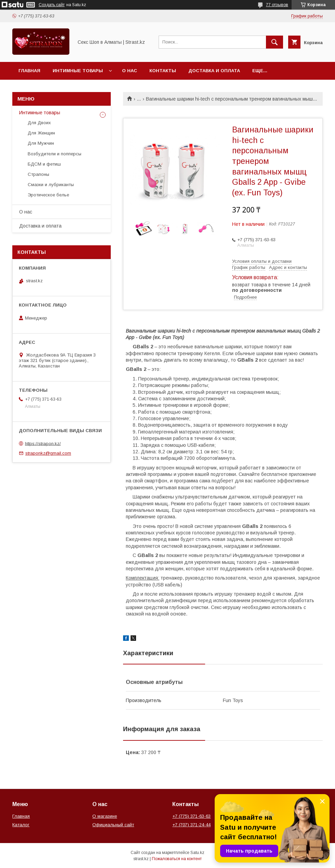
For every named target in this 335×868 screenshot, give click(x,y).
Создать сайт (52, 5)
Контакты (163, 71)
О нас (130, 71)
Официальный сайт (113, 825)
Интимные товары (78, 71)
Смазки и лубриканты (51, 185)
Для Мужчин (41, 143)
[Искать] (274, 42)
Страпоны (38, 174)
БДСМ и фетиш (44, 164)
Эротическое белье (48, 195)
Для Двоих (39, 123)
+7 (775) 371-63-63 (191, 816)
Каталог (21, 825)
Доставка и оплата (214, 71)
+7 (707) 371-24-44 (191, 825)
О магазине (105, 816)
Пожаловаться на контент (177, 859)
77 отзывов (277, 5)
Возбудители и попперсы (55, 154)
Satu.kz (197, 853)
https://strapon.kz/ (43, 443)
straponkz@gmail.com (48, 453)
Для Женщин (41, 133)
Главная (29, 71)
